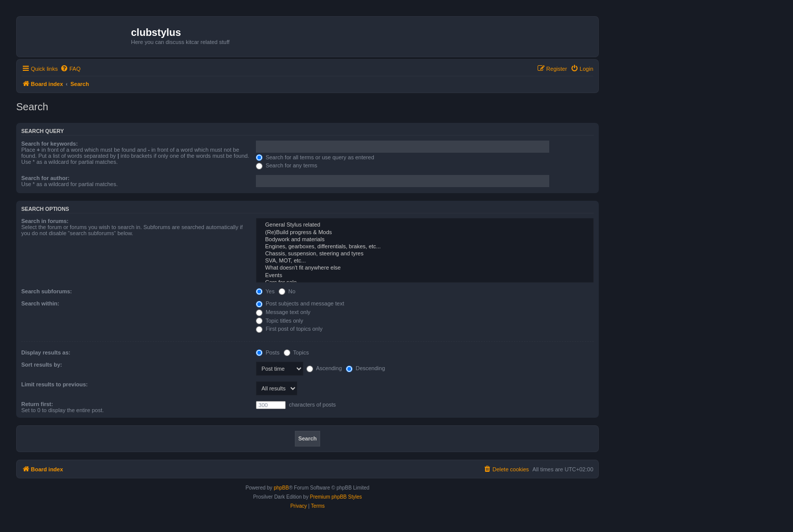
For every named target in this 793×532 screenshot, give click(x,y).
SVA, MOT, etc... (425, 261)
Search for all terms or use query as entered (315, 157)
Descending (365, 368)
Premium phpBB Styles (336, 497)
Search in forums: (45, 221)
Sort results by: (42, 365)
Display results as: (46, 352)
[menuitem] (70, 69)
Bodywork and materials (425, 240)
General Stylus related (425, 225)
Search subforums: (47, 291)
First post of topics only (289, 329)
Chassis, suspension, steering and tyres (425, 254)
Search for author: (45, 178)
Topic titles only (279, 321)
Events (425, 276)
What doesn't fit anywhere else (425, 268)
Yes (265, 291)
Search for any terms (287, 165)
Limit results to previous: (54, 384)
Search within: (40, 303)
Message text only (283, 312)
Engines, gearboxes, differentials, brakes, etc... (425, 247)
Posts (268, 352)
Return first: (37, 404)
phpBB (281, 488)
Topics (296, 352)
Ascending (324, 368)
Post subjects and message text (300, 303)
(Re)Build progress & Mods (425, 233)
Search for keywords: (50, 144)
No (287, 291)
